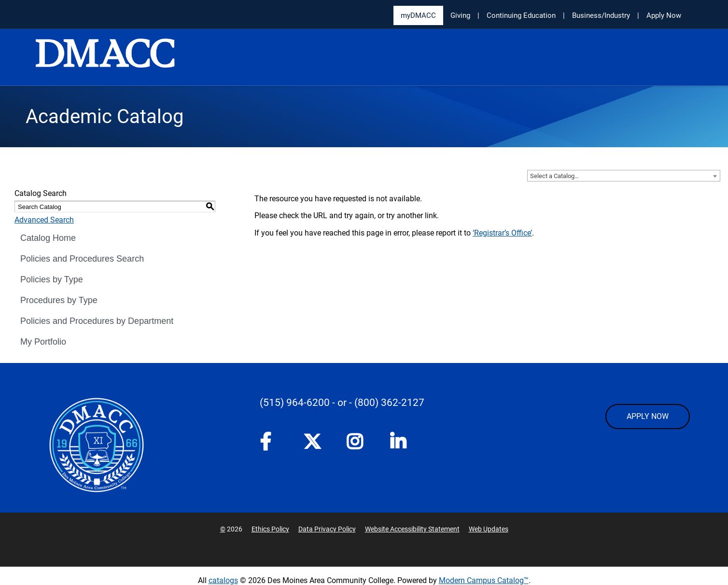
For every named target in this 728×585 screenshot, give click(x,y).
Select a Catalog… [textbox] (554, 176)
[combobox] (624, 176)
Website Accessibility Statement (412, 529)
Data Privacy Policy (327, 529)
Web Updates (489, 529)
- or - (342, 403)
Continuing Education (521, 15)
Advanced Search (44, 220)
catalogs (223, 580)
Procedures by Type (59, 300)
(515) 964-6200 (295, 403)
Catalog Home (48, 238)
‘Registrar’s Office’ (502, 233)
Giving (460, 15)
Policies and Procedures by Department (97, 321)
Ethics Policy (270, 529)
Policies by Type (52, 279)
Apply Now (664, 15)
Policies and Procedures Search (82, 259)
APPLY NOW (648, 416)
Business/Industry (601, 15)
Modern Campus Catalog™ (484, 580)
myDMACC (418, 15)
